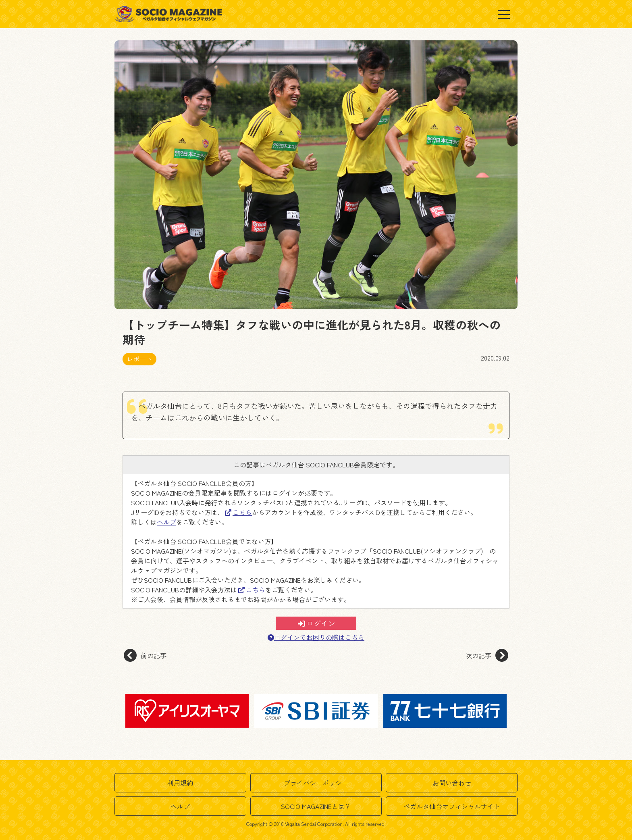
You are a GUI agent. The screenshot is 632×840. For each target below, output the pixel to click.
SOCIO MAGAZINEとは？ (316, 806)
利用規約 (180, 783)
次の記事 (487, 655)
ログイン (317, 623)
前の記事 (145, 655)
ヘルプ (166, 522)
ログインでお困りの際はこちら (316, 637)
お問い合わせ (452, 783)
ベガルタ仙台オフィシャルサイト (452, 806)
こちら (238, 512)
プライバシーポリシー (316, 783)
